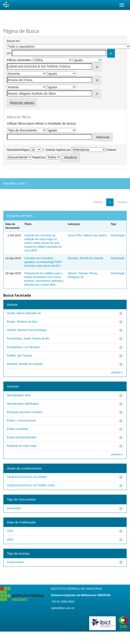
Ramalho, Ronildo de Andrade (85, 258)
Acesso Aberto (15, 562)
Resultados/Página (18, 150)
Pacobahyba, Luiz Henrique (23, 347)
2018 (10, 540)
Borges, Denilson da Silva (22, 322)
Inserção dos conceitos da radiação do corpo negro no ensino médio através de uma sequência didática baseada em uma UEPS (43, 243)
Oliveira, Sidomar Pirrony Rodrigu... (28, 330)
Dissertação (118, 235)
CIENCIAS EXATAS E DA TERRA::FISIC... (32, 485)
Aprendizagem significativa (23, 404)
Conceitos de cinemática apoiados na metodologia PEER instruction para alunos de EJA (43, 262)
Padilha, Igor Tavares (19, 356)
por (9, 53)
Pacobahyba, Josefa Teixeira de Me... (29, 339)
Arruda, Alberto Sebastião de (24, 313)
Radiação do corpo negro (22, 446)
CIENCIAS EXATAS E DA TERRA (27, 477)
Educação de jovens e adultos (25, 412)
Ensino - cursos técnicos (21, 421)
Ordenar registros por (58, 150)
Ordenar (111, 150)
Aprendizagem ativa (19, 395)
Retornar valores (22, 103)
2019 (10, 531)
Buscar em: (14, 41)
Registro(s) (39, 157)
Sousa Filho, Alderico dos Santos (87, 235)
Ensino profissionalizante (22, 437)
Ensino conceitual (17, 429)
